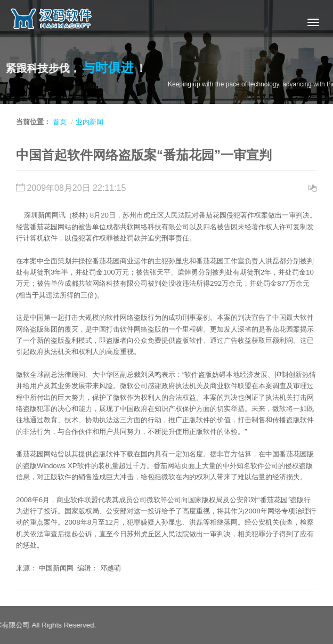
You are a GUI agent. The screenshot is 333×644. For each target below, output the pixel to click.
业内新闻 (90, 122)
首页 (60, 122)
